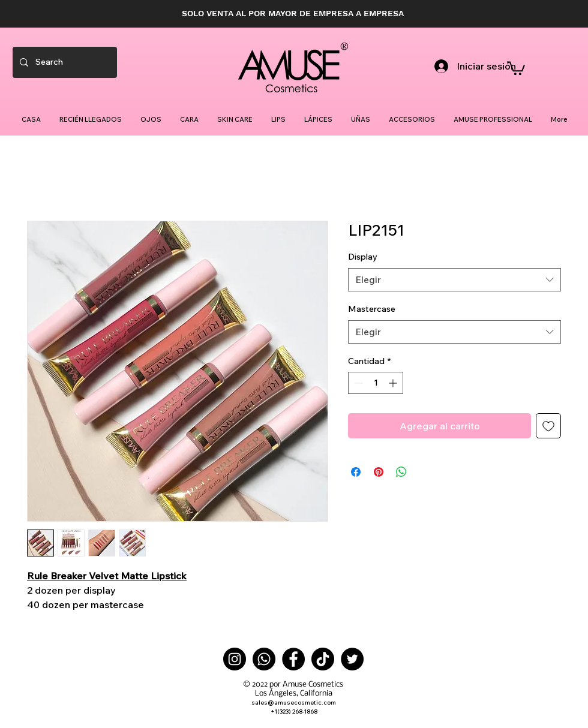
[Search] (64, 62)
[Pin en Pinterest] (379, 472)
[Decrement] (357, 383)
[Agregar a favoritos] (548, 426)
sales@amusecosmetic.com (294, 703)
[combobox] (454, 280)
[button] (516, 67)
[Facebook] (293, 659)
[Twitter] (352, 659)
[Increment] (394, 383)
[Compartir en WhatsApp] (401, 472)
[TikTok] (323, 659)
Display (363, 257)
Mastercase (372, 309)
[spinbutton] (376, 383)
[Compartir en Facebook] (356, 472)
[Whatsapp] (264, 659)
